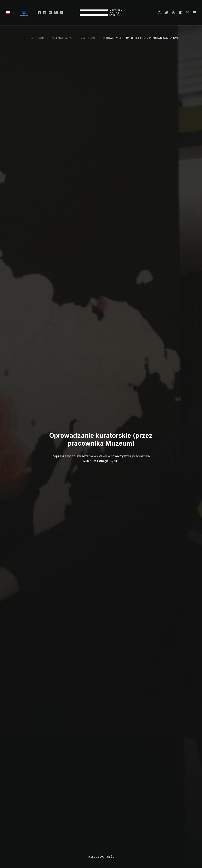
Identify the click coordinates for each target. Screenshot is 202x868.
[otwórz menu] (194, 13)
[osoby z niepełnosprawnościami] (174, 13)
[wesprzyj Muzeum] (167, 13)
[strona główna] (101, 13)
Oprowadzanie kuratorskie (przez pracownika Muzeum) (140, 38)
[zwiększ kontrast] (180, 13)
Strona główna (34, 38)
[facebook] (39, 13)
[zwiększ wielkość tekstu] (188, 13)
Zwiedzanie (88, 38)
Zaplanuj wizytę (63, 38)
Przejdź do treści (101, 857)
